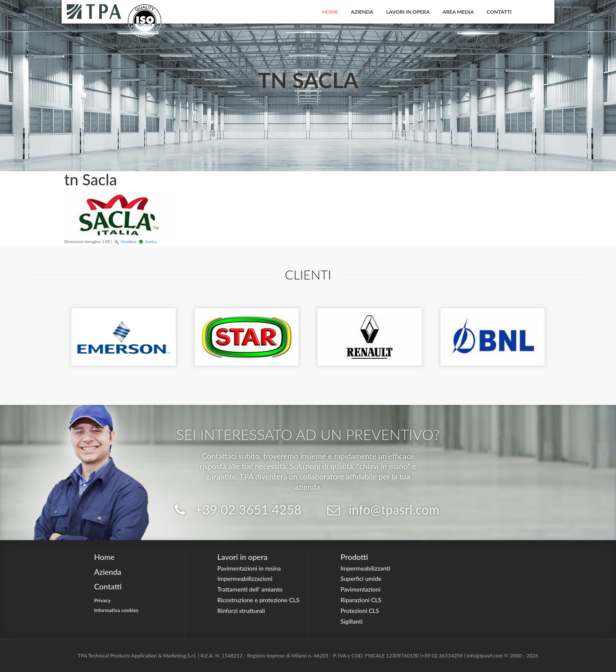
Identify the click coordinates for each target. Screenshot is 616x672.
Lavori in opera (408, 12)
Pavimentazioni (361, 589)
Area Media (458, 12)
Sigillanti (352, 621)
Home (330, 12)
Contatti (499, 12)
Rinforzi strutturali (241, 611)
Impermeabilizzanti (365, 568)
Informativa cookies (116, 610)
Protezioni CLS (360, 611)
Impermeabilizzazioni (245, 578)
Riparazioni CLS (361, 600)
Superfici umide (361, 578)
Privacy (102, 600)
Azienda (362, 12)
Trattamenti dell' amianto (250, 589)
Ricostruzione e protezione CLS (258, 600)
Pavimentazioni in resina (249, 568)
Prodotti (354, 557)
